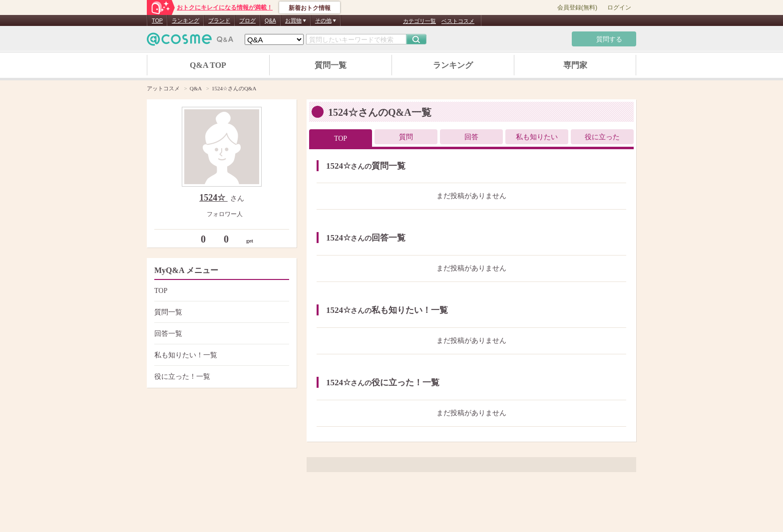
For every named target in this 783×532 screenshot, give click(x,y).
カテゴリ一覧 (419, 21)
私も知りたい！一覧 (220, 355)
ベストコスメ (458, 21)
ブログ (247, 20)
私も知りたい (537, 137)
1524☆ (213, 198)
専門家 (575, 65)
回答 (471, 137)
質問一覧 (331, 65)
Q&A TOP (208, 65)
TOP (157, 20)
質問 (406, 137)
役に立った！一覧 (220, 377)
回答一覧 (220, 334)
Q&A (270, 20)
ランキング (186, 20)
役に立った (602, 137)
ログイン (619, 7)
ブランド (219, 20)
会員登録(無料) (577, 7)
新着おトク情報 (310, 8)
